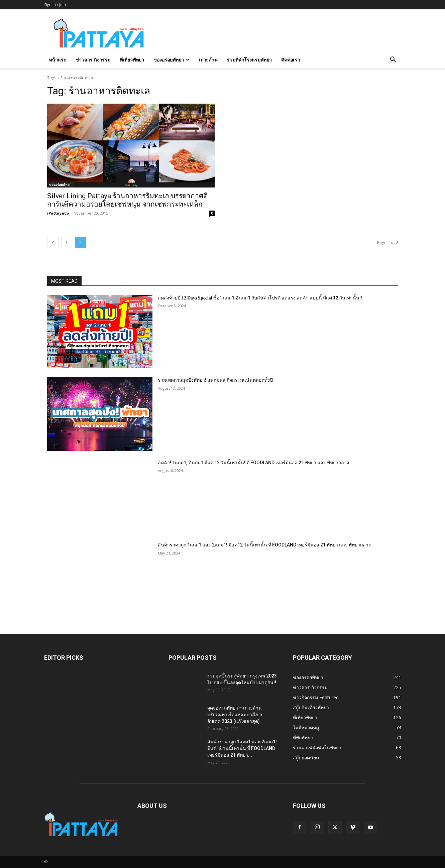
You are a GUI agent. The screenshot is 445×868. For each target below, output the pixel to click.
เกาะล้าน (208, 60)
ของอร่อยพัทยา (171, 60)
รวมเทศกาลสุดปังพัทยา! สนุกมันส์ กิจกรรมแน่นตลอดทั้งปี (215, 380)
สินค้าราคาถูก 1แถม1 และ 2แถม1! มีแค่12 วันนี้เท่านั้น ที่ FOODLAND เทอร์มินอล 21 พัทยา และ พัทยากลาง (264, 545)
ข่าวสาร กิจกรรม (93, 60)
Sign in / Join (55, 5)
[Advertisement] (280, 34)
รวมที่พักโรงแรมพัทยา (249, 60)
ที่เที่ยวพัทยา (132, 60)
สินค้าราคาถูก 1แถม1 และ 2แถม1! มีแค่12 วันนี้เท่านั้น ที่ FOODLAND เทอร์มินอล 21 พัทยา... (242, 748)
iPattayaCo (58, 213)
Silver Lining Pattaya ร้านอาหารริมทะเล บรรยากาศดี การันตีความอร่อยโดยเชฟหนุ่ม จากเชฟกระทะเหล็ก (128, 200)
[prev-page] (53, 242)
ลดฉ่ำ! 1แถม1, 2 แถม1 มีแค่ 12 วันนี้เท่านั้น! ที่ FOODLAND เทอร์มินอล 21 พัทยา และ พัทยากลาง (253, 463)
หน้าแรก (58, 60)
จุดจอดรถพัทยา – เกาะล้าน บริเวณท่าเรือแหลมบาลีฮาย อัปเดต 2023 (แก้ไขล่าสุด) (235, 715)
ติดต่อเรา (291, 60)
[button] (393, 60)
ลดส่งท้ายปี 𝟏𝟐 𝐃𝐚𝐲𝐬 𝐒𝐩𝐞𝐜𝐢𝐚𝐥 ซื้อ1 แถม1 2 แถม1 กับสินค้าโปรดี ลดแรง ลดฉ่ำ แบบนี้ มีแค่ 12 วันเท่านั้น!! (260, 298)
